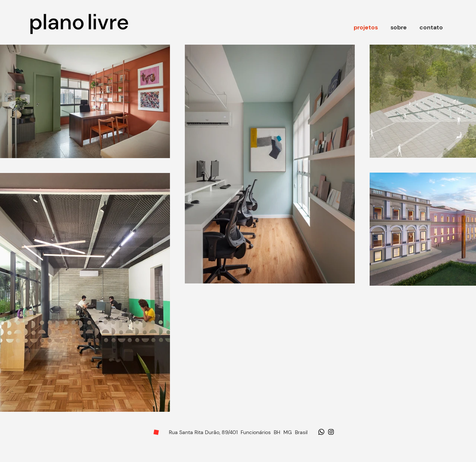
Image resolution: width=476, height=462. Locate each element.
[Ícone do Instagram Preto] (331, 432)
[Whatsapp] (321, 432)
